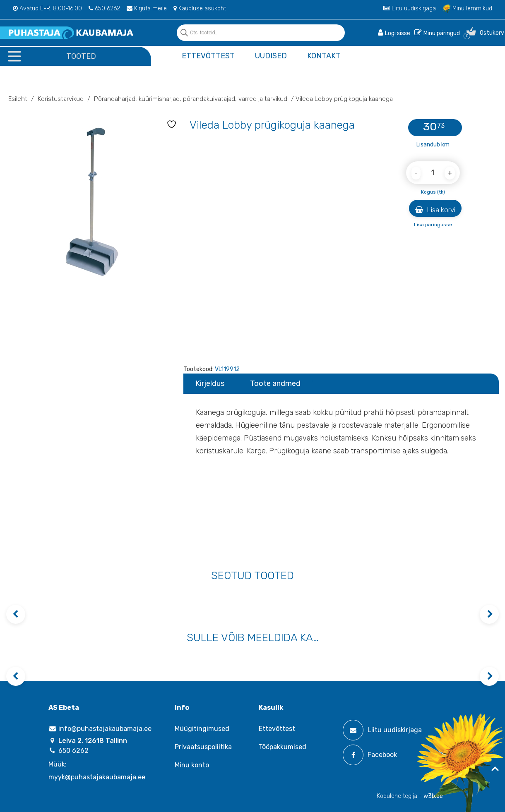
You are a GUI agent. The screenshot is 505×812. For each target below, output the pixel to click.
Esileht (18, 99)
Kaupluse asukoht (200, 8)
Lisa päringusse (433, 225)
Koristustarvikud (61, 99)
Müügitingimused (202, 729)
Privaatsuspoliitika (203, 747)
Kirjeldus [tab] (210, 383)
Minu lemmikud (467, 8)
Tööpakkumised (283, 747)
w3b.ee (433, 796)
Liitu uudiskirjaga (410, 8)
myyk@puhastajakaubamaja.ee (97, 777)
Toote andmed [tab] (275, 383)
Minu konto (192, 765)
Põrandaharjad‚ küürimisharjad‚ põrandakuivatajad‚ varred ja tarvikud (191, 99)
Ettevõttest (208, 56)
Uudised (271, 56)
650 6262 (104, 8)
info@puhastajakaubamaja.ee (100, 729)
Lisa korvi (435, 210)
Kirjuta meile (147, 8)
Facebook (370, 755)
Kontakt (324, 56)
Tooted (81, 56)
